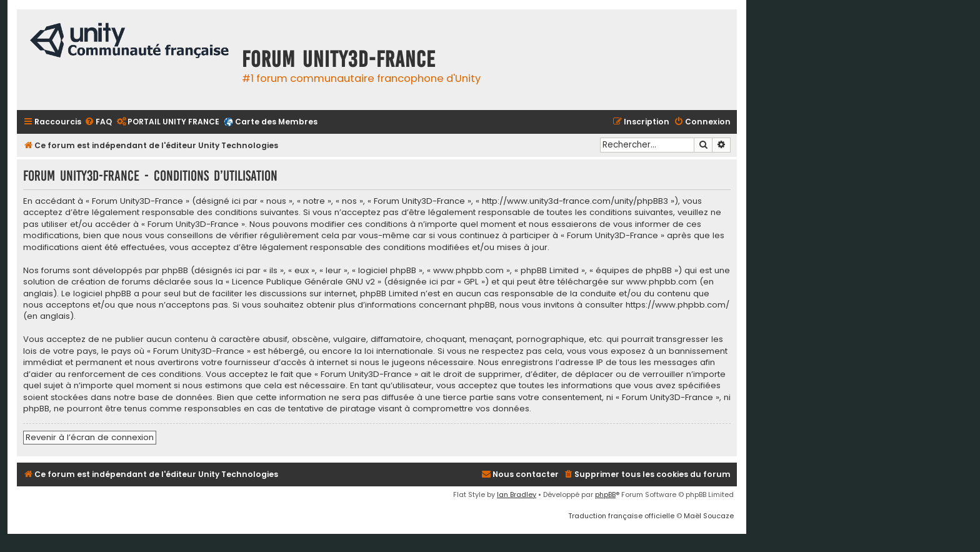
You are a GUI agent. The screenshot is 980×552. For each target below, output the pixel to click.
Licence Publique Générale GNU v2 (303, 282)
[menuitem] (98, 122)
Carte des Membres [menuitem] (276, 122)
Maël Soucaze (709, 516)
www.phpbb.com (662, 282)
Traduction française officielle (621, 516)
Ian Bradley (517, 494)
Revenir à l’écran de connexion (90, 437)
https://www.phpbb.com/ (677, 305)
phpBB (605, 494)
